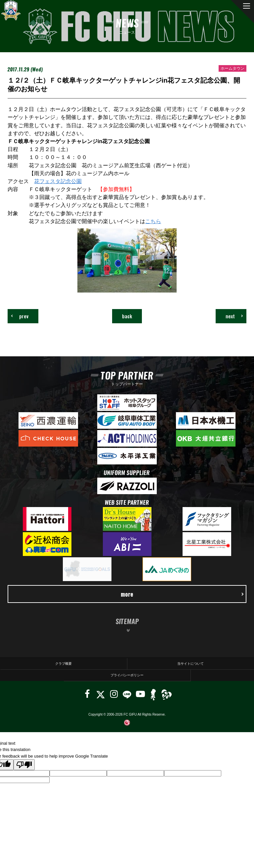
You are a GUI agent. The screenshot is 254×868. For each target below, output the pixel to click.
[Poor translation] (24, 765)
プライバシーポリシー (127, 675)
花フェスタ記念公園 (58, 181)
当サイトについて (190, 664)
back (127, 316)
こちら (153, 221)
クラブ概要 (63, 664)
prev (20, 316)
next (234, 316)
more (182, 594)
